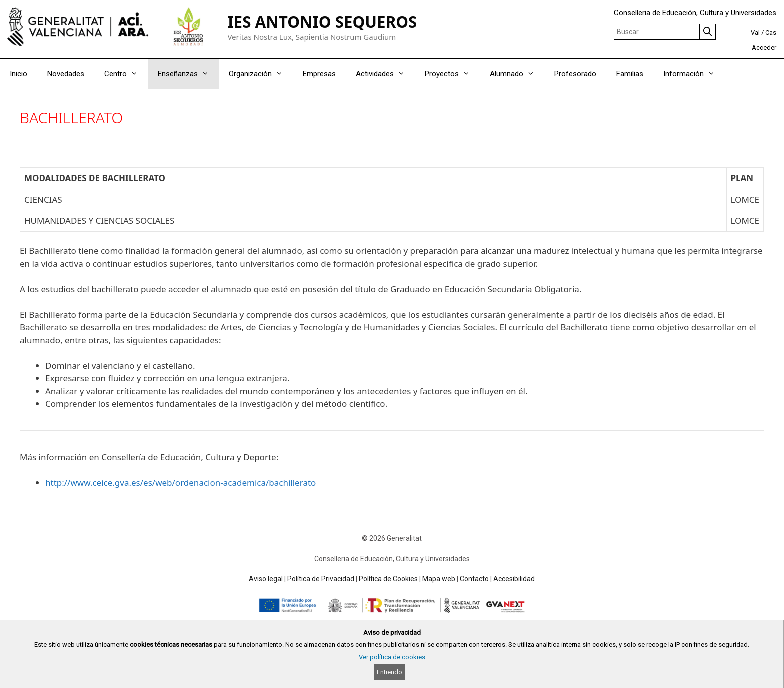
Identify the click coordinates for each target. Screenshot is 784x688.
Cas (771, 33)
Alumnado (517, 74)
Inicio (19, 74)
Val (755, 33)
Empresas (319, 74)
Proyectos (452, 74)
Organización (261, 74)
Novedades (66, 74)
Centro (126, 74)
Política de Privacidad (321, 579)
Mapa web (439, 579)
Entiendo (390, 672)
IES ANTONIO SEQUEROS (322, 22)
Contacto (474, 579)
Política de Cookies (388, 579)
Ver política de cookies (392, 657)
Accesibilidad (514, 579)
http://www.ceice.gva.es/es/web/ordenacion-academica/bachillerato (181, 482)
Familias (630, 74)
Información (694, 74)
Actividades (385, 74)
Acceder (764, 48)
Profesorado (575, 74)
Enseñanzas (188, 74)
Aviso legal (266, 579)
